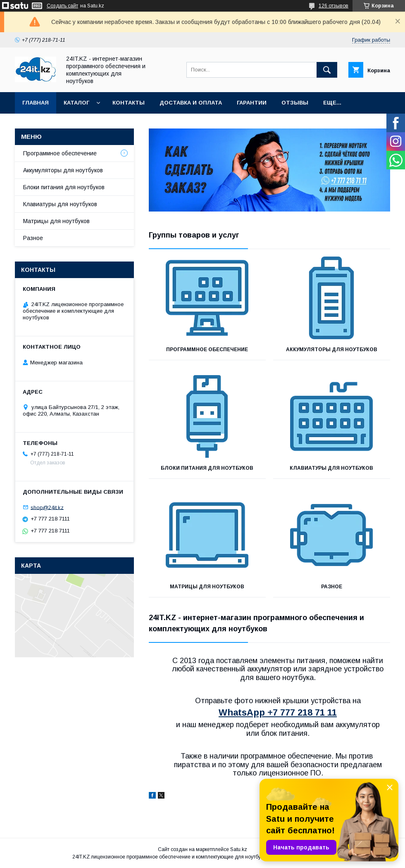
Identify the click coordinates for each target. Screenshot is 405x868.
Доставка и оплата (191, 103)
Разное (332, 587)
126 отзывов (334, 6)
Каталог (76, 103)
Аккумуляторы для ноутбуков (332, 350)
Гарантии (252, 103)
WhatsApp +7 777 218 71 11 (278, 712)
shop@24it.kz (47, 507)
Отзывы (295, 103)
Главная (36, 103)
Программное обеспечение (207, 350)
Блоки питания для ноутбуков (207, 468)
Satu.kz (239, 849)
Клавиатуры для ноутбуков (331, 468)
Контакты (129, 103)
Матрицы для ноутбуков (207, 587)
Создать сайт (62, 6)
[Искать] (327, 70)
